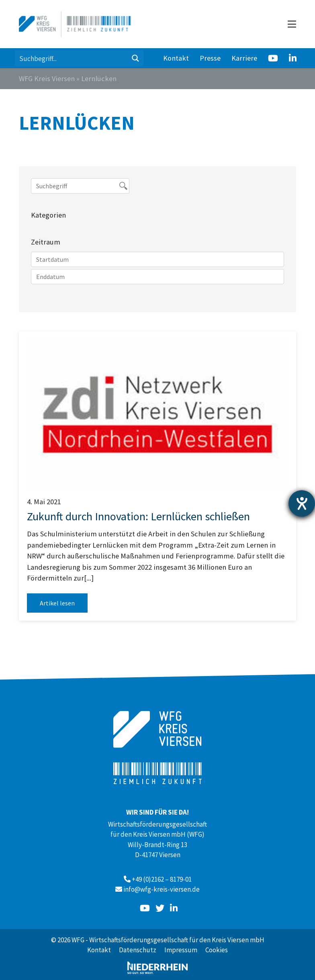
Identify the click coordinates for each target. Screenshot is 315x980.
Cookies (217, 950)
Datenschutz (138, 950)
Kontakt (176, 58)
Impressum (181, 950)
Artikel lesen (57, 603)
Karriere (244, 58)
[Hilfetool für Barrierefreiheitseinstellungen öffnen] (302, 503)
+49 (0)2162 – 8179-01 (162, 879)
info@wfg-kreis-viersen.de (162, 889)
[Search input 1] (72, 58)
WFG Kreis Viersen (47, 78)
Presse (210, 58)
